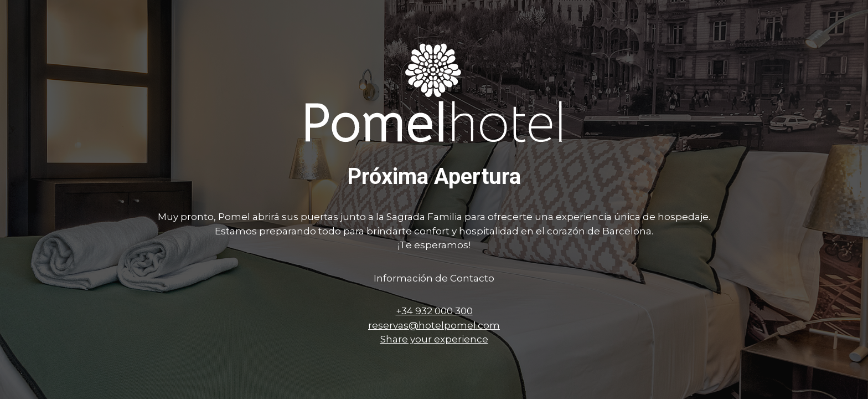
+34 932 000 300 (434, 311)
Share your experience (434, 339)
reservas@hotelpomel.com (434, 325)
